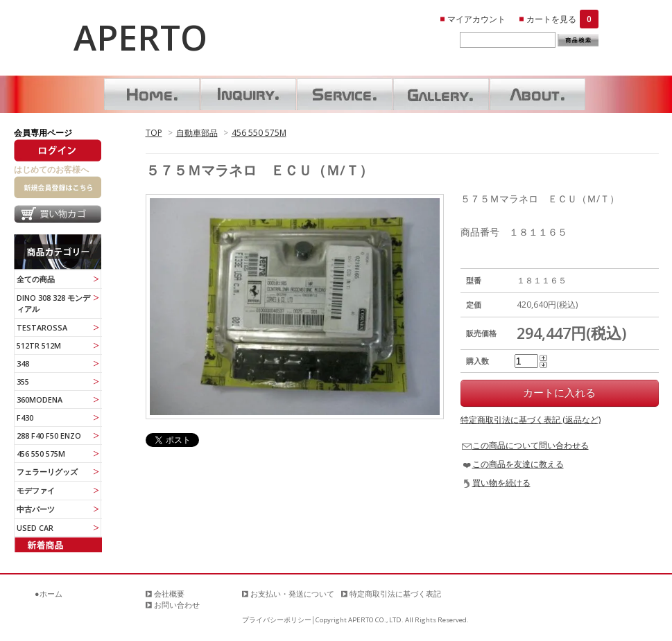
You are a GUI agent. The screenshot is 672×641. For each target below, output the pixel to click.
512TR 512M (39, 345)
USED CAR (35, 528)
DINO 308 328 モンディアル (53, 303)
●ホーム (49, 594)
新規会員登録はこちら (58, 187)
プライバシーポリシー (277, 620)
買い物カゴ (58, 216)
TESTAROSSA (42, 327)
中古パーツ (36, 509)
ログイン (58, 150)
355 (23, 381)
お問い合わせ (248, 94)
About (537, 94)
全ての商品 (36, 279)
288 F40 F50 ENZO (49, 436)
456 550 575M (259, 133)
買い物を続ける (501, 483)
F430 (25, 418)
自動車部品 (197, 133)
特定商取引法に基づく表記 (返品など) (531, 420)
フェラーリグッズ (47, 472)
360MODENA (40, 399)
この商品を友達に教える (518, 464)
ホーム (152, 94)
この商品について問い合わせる (531, 445)
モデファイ (36, 490)
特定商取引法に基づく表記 (395, 594)
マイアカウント (476, 19)
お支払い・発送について (292, 594)
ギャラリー (441, 94)
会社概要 (169, 594)
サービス (345, 94)
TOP (154, 133)
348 (23, 363)
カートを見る (562, 19)
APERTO (140, 37)
